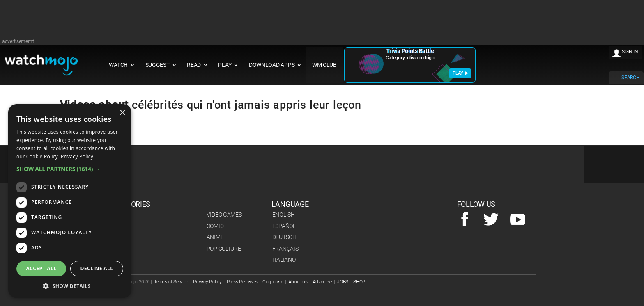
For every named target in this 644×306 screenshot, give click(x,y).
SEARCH (630, 78)
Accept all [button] (41, 268)
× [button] (122, 113)
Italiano (284, 260)
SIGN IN (630, 52)
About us (298, 282)
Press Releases (242, 282)
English (284, 215)
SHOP (359, 282)
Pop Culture (224, 249)
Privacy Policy (207, 282)
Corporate (273, 282)
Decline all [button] (97, 268)
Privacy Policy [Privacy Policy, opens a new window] (77, 156)
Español (284, 226)
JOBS (343, 282)
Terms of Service (171, 282)
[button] (70, 169)
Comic (215, 226)
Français (285, 249)
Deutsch (284, 237)
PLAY (460, 73)
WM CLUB (324, 65)
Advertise (322, 282)
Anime (215, 237)
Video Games (224, 215)
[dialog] (70, 201)
